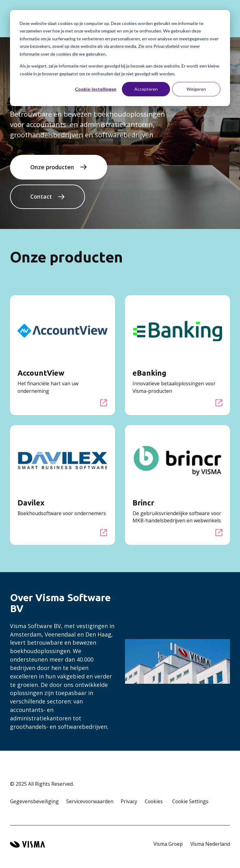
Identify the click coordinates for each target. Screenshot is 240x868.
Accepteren (146, 89)
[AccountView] (104, 403)
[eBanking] (219, 403)
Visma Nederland (210, 844)
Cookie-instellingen (96, 89)
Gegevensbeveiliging (34, 801)
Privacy (129, 801)
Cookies (154, 801)
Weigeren (196, 89)
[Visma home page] (27, 844)
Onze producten (52, 167)
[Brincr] (219, 533)
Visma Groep (168, 844)
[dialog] (120, 58)
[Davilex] (104, 533)
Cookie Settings (190, 801)
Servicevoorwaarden (90, 801)
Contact (41, 196)
